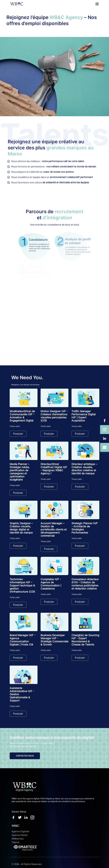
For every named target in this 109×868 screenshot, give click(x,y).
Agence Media (20, 835)
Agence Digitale (20, 831)
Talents (15, 842)
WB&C (15, 826)
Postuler (18, 434)
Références (18, 839)
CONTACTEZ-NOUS (25, 756)
